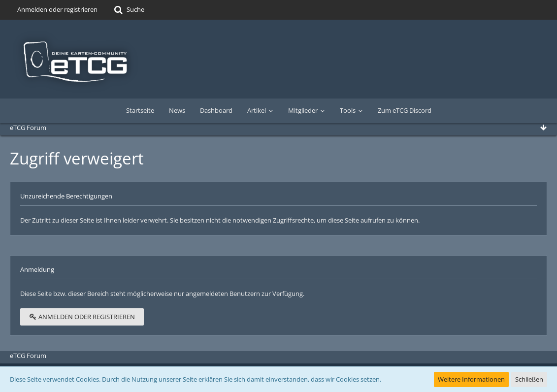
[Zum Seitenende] (543, 128)
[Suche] (128, 10)
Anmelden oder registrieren (57, 9)
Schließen (529, 379)
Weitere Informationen (471, 379)
